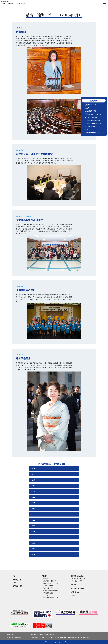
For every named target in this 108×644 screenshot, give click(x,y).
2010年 (32, 554)
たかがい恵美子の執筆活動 (93, 123)
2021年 (32, 491)
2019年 (32, 503)
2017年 (32, 514)
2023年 (32, 480)
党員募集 (74, 585)
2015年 (32, 526)
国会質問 (88, 108)
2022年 (32, 486)
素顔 (15, 582)
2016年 (32, 520)
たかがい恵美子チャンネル (93, 120)
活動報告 (44, 576)
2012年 (32, 543)
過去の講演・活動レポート (93, 111)
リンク (73, 596)
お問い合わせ (75, 592)
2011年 (32, 549)
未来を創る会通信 (91, 127)
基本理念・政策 (17, 586)
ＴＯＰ (15, 576)
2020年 (32, 497)
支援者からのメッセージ (79, 578)
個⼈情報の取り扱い (77, 588)
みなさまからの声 (77, 581)
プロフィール (17, 580)
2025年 (32, 468)
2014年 (32, 531)
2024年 (32, 474)
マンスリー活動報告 (91, 117)
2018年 (32, 509)
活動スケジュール (90, 105)
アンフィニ (88, 130)
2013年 (32, 537)
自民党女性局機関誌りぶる (93, 133)
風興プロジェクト (94, 114)
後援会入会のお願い (77, 576)
